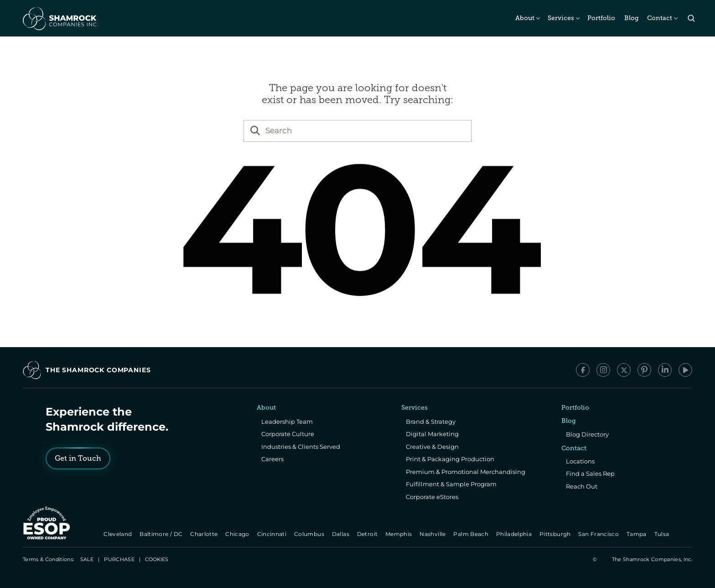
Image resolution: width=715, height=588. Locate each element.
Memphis (399, 534)
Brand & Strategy (431, 421)
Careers (272, 459)
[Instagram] (603, 370)
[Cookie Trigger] (157, 559)
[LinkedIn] (665, 370)
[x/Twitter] (624, 370)
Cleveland (119, 534)
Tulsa (663, 534)
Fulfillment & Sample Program (451, 484)
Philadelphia (515, 534)
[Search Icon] (691, 18)
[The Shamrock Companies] (60, 18)
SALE (87, 559)
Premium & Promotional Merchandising (466, 472)
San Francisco (600, 534)
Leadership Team (287, 421)
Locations (580, 461)
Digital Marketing (432, 434)
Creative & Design (432, 447)
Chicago (238, 534)
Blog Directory (587, 434)
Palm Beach (472, 534)
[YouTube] (685, 370)
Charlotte (205, 534)
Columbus (310, 534)
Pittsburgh (556, 534)
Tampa (637, 534)
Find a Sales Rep (590, 474)
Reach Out (582, 486)
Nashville (434, 534)
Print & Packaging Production (450, 459)
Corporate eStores (432, 497)
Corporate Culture (288, 434)
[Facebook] (583, 370)
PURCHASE (119, 559)
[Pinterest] (644, 370)
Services (561, 18)
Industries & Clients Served (301, 447)
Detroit (368, 534)
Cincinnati (272, 534)
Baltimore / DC (162, 534)
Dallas (341, 534)
